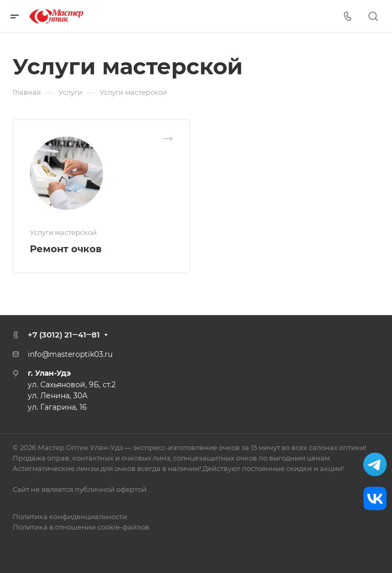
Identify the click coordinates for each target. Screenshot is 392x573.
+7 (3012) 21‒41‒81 (64, 335)
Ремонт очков (66, 249)
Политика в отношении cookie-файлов (81, 527)
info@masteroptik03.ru (70, 354)
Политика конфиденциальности (70, 516)
